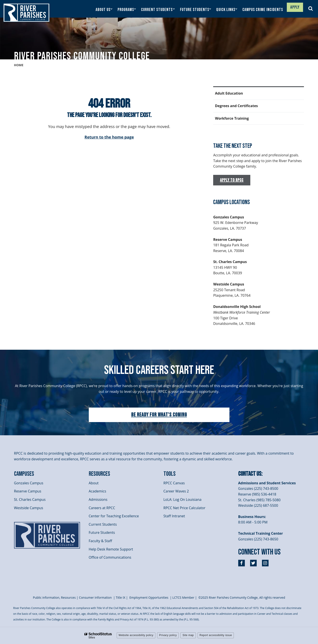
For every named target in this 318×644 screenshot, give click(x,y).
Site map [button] (188, 635)
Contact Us (250, 474)
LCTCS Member (184, 597)
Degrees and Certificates (236, 106)
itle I (121, 597)
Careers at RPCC (102, 508)
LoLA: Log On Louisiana (183, 499)
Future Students (102, 532)
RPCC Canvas (174, 483)
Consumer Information (96, 597)
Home (19, 65)
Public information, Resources (54, 597)
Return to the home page (109, 137)
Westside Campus (29, 508)
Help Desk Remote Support (111, 549)
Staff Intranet (174, 516)
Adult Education (229, 93)
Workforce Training (232, 118)
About (94, 483)
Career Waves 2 (176, 491)
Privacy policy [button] (168, 635)
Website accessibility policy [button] (136, 635)
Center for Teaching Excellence (114, 516)
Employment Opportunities (149, 597)
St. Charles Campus (30, 499)
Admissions (98, 499)
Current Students (103, 524)
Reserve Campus (28, 491)
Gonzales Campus (29, 483)
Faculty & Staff (100, 541)
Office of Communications (110, 557)
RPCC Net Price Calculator (184, 508)
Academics (98, 491)
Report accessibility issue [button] (216, 635)
